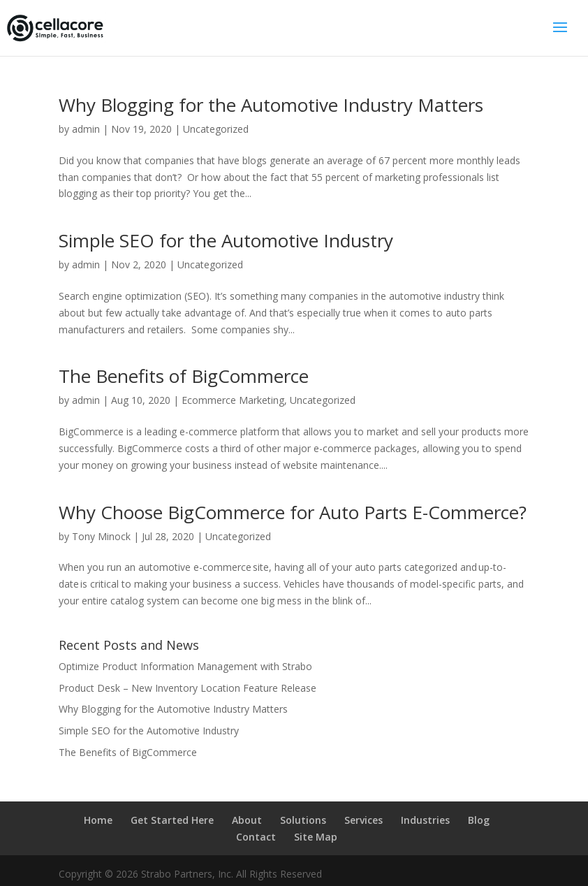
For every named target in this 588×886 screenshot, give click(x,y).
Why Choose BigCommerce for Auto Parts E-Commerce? (293, 512)
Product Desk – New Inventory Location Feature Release (188, 688)
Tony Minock (101, 536)
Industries (425, 820)
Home (98, 820)
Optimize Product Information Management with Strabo (185, 666)
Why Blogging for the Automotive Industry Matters (271, 105)
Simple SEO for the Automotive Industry (226, 240)
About (247, 820)
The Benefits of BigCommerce (184, 376)
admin (86, 129)
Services (363, 820)
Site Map (316, 837)
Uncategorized (216, 129)
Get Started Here (172, 820)
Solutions (303, 820)
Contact (256, 837)
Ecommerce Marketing (233, 400)
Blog (479, 820)
